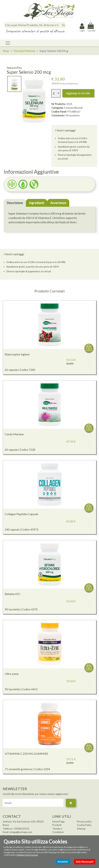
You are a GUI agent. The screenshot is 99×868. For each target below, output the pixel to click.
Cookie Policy (84, 825)
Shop (6, 51)
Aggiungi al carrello (78, 93)
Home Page (58, 822)
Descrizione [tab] (15, 203)
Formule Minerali (24, 51)
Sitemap (81, 829)
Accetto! (63, 862)
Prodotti (57, 825)
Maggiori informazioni (27, 855)
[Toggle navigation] (8, 43)
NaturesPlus (14, 68)
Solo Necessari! (85, 862)
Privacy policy (84, 822)
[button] (23, 184)
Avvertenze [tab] (58, 203)
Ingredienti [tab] (37, 203)
